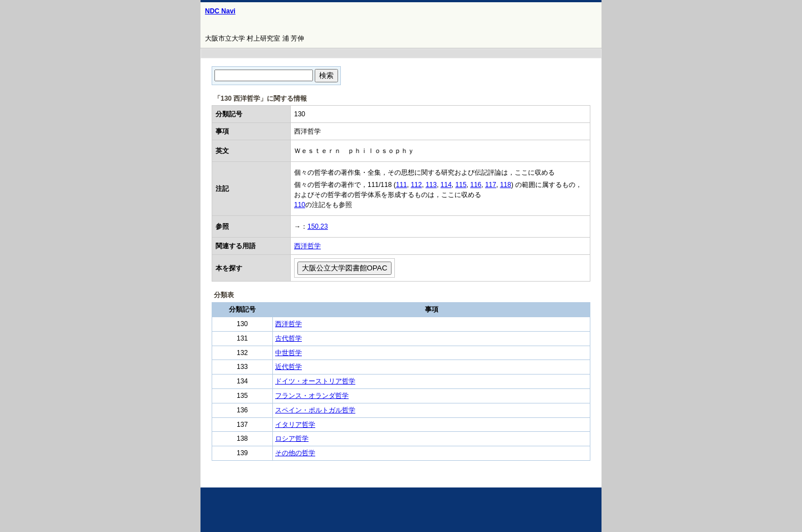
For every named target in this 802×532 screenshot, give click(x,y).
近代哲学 (288, 367)
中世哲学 (288, 353)
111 (402, 185)
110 (300, 205)
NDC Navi (220, 11)
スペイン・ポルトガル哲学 (315, 410)
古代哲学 (288, 338)
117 (491, 185)
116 (476, 185)
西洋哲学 (307, 246)
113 (431, 185)
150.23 (318, 226)
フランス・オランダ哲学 (312, 396)
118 (506, 185)
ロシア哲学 (292, 439)
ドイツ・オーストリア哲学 (315, 381)
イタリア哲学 (295, 425)
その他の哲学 (295, 453)
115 (461, 185)
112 (416, 185)
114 (446, 185)
